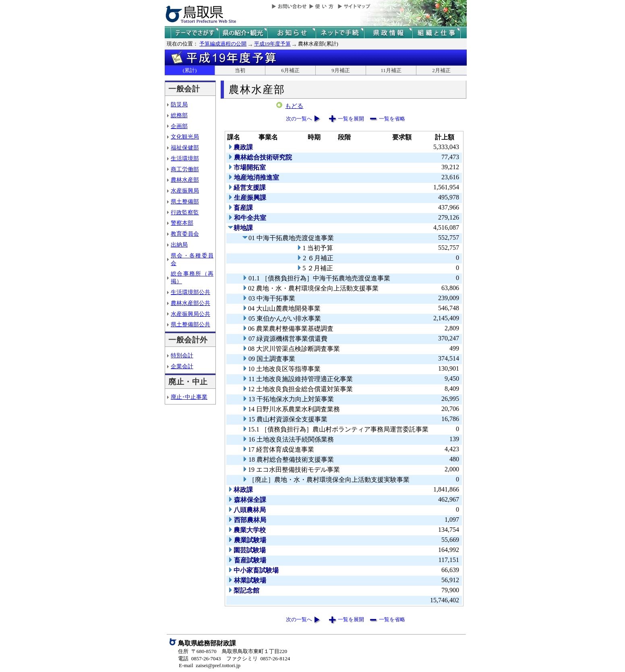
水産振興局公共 (190, 314)
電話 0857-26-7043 (199, 659)
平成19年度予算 (272, 44)
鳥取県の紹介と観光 (243, 33)
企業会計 (182, 366)
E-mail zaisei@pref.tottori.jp (210, 665)
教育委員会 (185, 234)
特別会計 (182, 355)
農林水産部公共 (190, 303)
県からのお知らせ (292, 33)
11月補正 (391, 70)
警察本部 (182, 223)
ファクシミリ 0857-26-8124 (258, 659)
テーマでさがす (195, 33)
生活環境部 (185, 158)
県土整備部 (185, 201)
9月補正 (341, 70)
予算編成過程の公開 (223, 44)
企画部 (179, 126)
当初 (240, 70)
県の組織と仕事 (437, 33)
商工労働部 (185, 169)
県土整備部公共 (190, 324)
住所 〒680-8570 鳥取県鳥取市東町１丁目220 (233, 651)
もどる (294, 106)
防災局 (179, 104)
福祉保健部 (185, 147)
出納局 (179, 245)
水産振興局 (185, 191)
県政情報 (388, 33)
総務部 (179, 115)
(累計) (190, 70)
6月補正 (290, 70)
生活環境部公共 (190, 292)
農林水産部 (185, 180)
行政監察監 (185, 212)
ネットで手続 (340, 33)
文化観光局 (185, 137)
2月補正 (441, 70)
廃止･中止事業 (189, 397)
